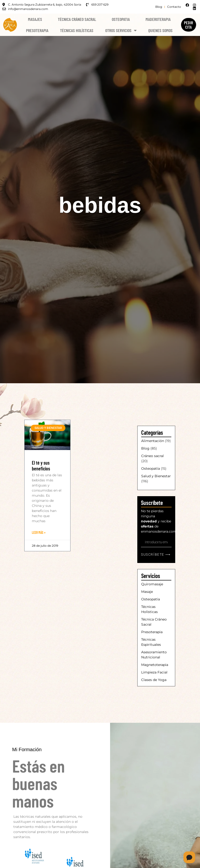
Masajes (35, 19)
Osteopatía (151, 468)
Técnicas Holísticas (77, 30)
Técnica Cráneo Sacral (77, 19)
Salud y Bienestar (156, 476)
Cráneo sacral (152, 456)
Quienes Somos (160, 30)
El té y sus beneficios (41, 466)
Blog (145, 448)
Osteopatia (121, 19)
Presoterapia (37, 30)
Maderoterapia (158, 19)
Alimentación (153, 441)
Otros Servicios (121, 30)
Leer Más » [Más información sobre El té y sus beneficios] (39, 532)
